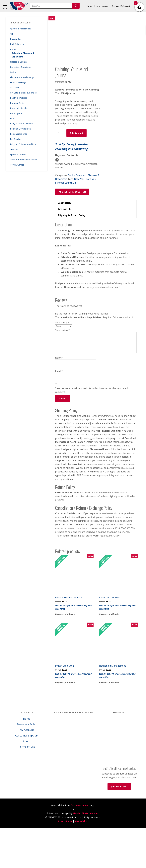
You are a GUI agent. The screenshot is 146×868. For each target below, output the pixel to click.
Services (14, 149)
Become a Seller (27, 764)
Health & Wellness (19, 98)
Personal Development (21, 129)
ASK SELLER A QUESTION (72, 232)
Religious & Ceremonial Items (24, 144)
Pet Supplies (16, 139)
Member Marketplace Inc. (86, 853)
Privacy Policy (65, 861)
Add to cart (76, 173)
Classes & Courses (19, 62)
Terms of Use (27, 787)
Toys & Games (17, 165)
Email (59, 411)
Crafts (13, 72)
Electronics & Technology (22, 77)
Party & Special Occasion (22, 124)
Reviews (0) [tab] (64, 249)
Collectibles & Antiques (21, 67)
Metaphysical (16, 113)
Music (13, 118)
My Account (27, 770)
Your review (62, 370)
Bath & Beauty (17, 44)
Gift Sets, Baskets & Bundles (23, 93)
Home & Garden (18, 103)
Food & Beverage (18, 82)
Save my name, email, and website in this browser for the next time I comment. (91, 430)
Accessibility (81, 861)
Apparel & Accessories (20, 29)
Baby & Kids (16, 39)
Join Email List (119, 826)
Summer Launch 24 (65, 223)
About (27, 781)
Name (59, 398)
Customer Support (27, 776)
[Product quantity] (60, 173)
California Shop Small (19, 6)
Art (11, 34)
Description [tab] (64, 243)
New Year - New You (85, 219)
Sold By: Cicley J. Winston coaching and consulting (72, 187)
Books (13, 49)
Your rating (62, 363)
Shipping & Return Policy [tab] (72, 255)
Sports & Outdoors (19, 154)
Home (27, 759)
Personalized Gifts (18, 134)
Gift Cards (15, 88)
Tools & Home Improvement (24, 160)
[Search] (76, 6)
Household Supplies (19, 108)
